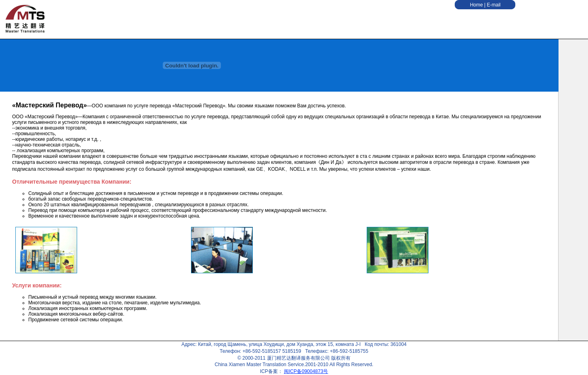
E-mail (493, 5)
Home (477, 5)
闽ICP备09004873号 (306, 371)
